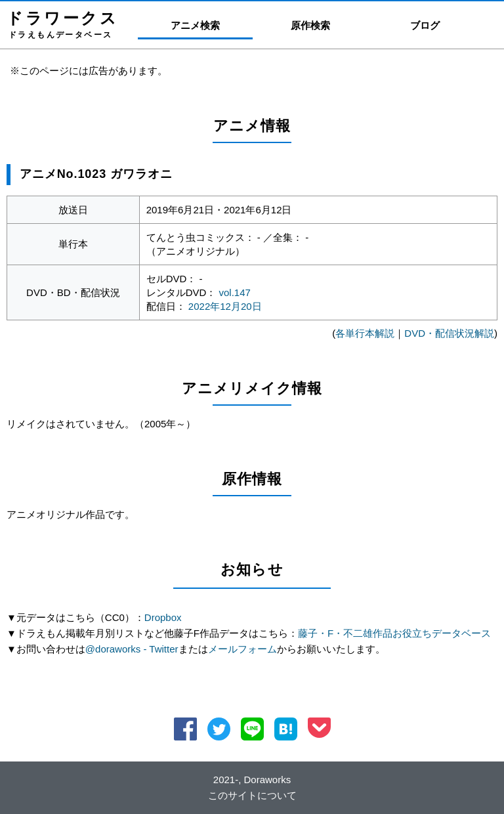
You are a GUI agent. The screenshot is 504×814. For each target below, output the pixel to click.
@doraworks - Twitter (132, 649)
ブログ (425, 25)
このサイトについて (252, 795)
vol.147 (235, 292)
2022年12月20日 (225, 306)
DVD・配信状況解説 (449, 333)
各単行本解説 (365, 333)
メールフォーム (242, 649)
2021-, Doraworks (252, 780)
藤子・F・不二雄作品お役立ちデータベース (394, 633)
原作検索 (310, 25)
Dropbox (163, 617)
